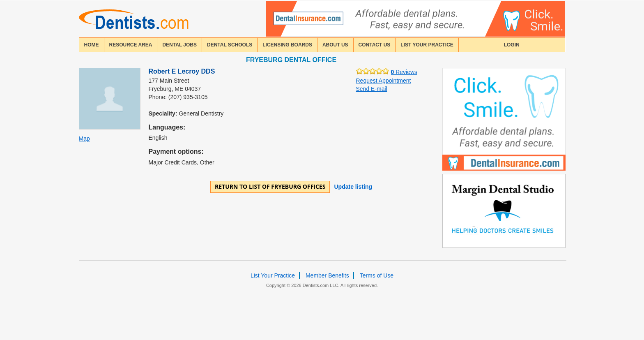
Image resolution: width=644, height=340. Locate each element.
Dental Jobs (179, 45)
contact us (375, 45)
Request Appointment (384, 81)
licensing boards (287, 45)
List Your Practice (427, 45)
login (512, 45)
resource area (131, 45)
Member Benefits (327, 275)
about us (335, 45)
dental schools (230, 45)
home (92, 45)
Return (270, 186)
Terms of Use (377, 275)
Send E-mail (372, 89)
